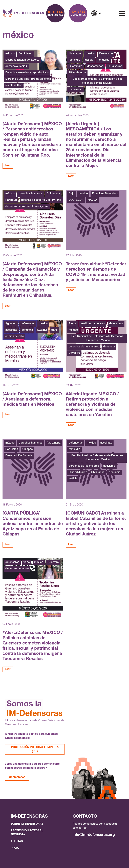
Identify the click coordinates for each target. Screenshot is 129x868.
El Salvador (115, 66)
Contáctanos (17, 777)
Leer (8, 166)
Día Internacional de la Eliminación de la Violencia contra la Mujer (97, 81)
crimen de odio (15, 337)
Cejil (71, 194)
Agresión (11, 324)
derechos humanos (31, 194)
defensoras (28, 324)
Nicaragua (75, 54)
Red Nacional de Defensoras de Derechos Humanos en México (97, 339)
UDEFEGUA (76, 200)
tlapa (27, 562)
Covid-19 (74, 353)
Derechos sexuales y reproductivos (27, 73)
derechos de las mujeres (84, 347)
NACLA (92, 200)
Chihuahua (53, 194)
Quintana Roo (14, 86)
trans (54, 330)
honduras (103, 60)
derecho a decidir (16, 66)
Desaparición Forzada (19, 456)
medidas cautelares (93, 324)
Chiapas (27, 449)
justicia (89, 60)
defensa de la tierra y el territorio (41, 200)
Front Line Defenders (105, 194)
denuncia (27, 330)
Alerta (72, 324)
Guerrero (53, 562)
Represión (12, 449)
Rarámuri (11, 200)
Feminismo (26, 54)
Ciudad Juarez (78, 473)
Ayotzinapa (54, 443)
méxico (10, 54)
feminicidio (76, 90)
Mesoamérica (95, 66)
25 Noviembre (77, 73)
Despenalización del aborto (22, 60)
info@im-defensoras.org (94, 835)
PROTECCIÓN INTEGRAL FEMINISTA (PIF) (35, 749)
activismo (109, 466)
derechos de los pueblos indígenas (27, 207)
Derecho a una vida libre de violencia (28, 79)
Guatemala (75, 66)
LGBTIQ (42, 330)
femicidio (74, 60)
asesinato (11, 330)
